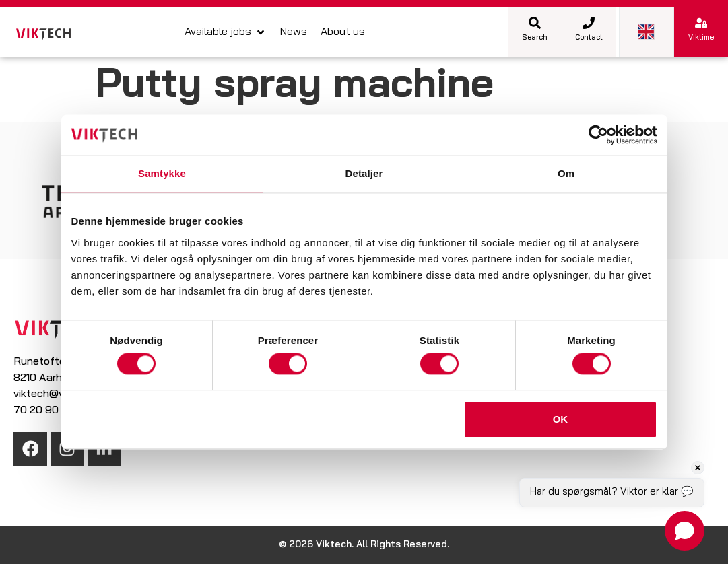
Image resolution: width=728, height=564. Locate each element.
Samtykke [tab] (162, 173)
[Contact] (589, 23)
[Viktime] (701, 23)
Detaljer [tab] (364, 173)
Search (535, 38)
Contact (589, 38)
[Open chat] (685, 531)
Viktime (701, 38)
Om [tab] (566, 173)
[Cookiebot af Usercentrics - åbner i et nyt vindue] (598, 135)
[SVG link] (43, 35)
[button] (226, 32)
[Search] (535, 23)
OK (561, 419)
